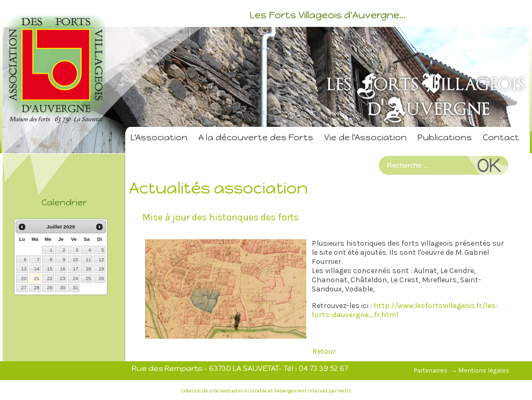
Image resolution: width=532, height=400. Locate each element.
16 (62, 269)
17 (75, 269)
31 (75, 288)
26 (101, 278)
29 (49, 288)
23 (62, 278)
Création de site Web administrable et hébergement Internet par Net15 (266, 391)
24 (75, 278)
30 (62, 288)
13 (24, 269)
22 (49, 278)
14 (37, 269)
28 (37, 288)
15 (49, 269)
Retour (324, 351)
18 (88, 269)
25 (88, 278)
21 (37, 278)
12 (101, 260)
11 (88, 260)
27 (24, 288)
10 (75, 260)
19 (101, 269)
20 (24, 278)
